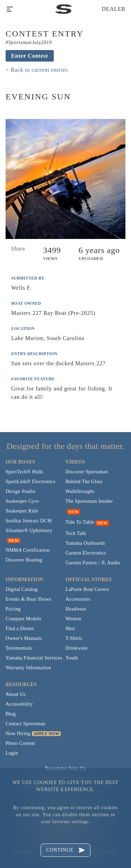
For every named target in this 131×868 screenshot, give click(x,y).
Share (18, 249)
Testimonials (19, 648)
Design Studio (20, 491)
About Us (16, 694)
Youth (72, 658)
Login (12, 753)
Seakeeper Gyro (22, 501)
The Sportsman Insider (89, 501)
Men (70, 629)
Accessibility (19, 704)
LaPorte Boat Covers (88, 589)
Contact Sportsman (26, 724)
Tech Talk (76, 533)
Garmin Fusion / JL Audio (93, 563)
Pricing (13, 609)
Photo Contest (20, 743)
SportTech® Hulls (24, 472)
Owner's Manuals (24, 638)
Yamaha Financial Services (34, 658)
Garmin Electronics (86, 553)
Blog (11, 714)
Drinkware (77, 648)
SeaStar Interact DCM (29, 521)
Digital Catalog (22, 589)
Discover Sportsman (87, 472)
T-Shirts (74, 638)
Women (74, 619)
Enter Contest (30, 56)
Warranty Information (28, 668)
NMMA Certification (28, 550)
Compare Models (23, 619)
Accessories (78, 599)
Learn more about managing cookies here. (65, 829)
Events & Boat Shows (28, 599)
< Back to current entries (37, 70)
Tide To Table (80, 522)
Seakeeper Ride (22, 511)
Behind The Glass (84, 482)
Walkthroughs (80, 491)
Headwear (76, 609)
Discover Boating (24, 560)
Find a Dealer (20, 629)
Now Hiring (18, 733)
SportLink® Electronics (31, 482)
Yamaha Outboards (85, 543)
